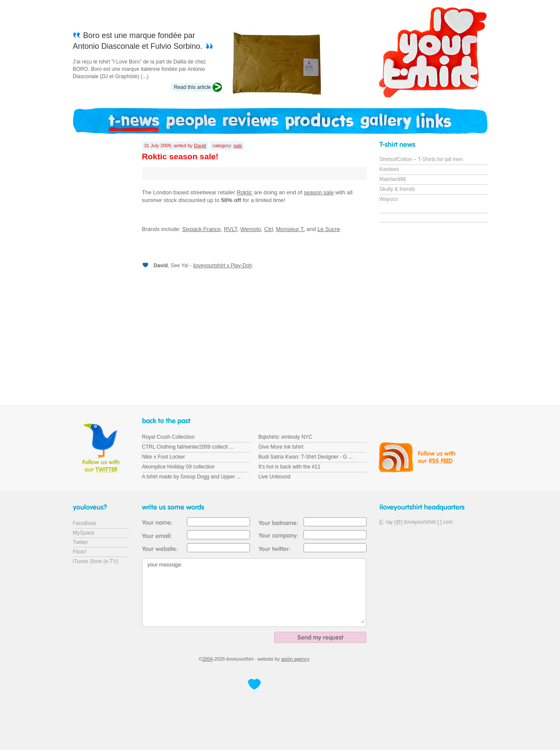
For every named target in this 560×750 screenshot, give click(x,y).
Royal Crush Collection (168, 437)
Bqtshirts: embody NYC (286, 437)
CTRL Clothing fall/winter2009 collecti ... (188, 447)
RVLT (231, 229)
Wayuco (389, 199)
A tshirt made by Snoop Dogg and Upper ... (191, 477)
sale (238, 146)
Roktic (244, 192)
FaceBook (85, 523)
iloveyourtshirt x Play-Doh (222, 266)
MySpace (84, 533)
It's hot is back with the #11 (290, 467)
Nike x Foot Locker (164, 457)
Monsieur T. (290, 229)
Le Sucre (329, 229)
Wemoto (250, 229)
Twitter (81, 542)
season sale (319, 192)
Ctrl (269, 229)
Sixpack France (202, 229)
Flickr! (80, 552)
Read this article (192, 87)
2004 (207, 659)
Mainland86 (393, 179)
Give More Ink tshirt (281, 447)
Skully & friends (397, 189)
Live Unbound (275, 477)
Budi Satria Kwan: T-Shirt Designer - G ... (306, 457)
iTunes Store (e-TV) (96, 561)
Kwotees (389, 169)
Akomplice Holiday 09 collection (179, 467)
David (200, 146)
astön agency (295, 659)
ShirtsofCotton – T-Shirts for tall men (421, 159)
